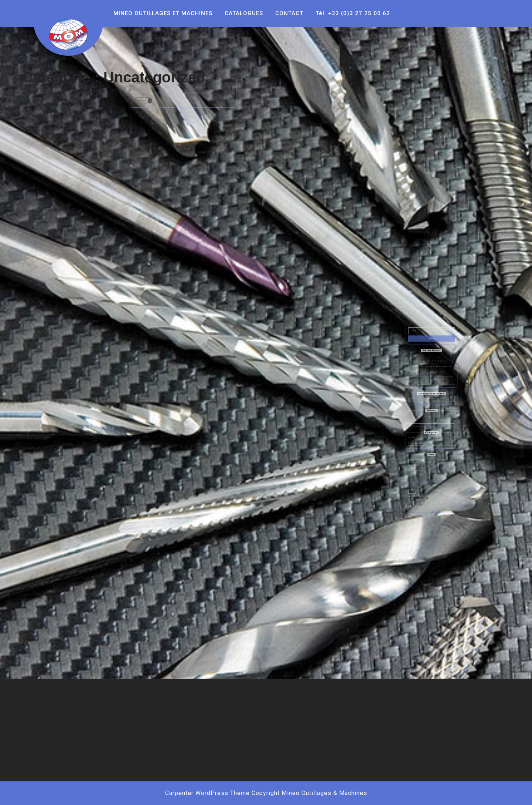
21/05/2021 (157, 78)
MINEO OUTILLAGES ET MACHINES (163, 13)
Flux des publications (423, 459)
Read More (158, 87)
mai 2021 (419, 427)
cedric (165, 78)
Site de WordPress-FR (423, 466)
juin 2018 (419, 430)
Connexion (420, 455)
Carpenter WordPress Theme (207, 793)
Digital (419, 441)
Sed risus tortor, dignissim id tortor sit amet (429, 392)
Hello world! (158, 75)
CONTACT (289, 13)
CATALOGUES (244, 13)
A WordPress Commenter (424, 416)
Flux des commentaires (423, 462)
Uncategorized (421, 445)
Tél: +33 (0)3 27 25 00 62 (353, 13)
